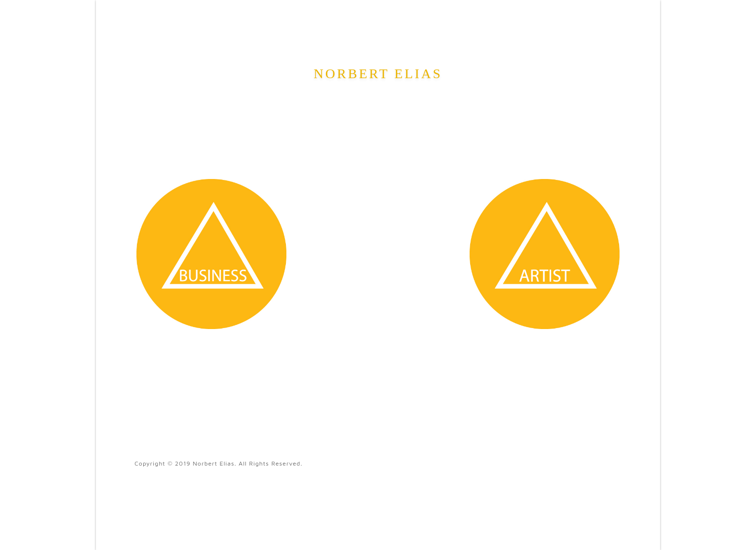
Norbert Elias (378, 74)
